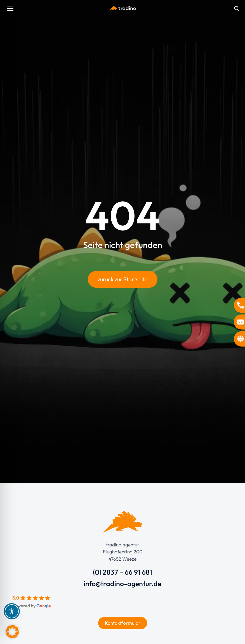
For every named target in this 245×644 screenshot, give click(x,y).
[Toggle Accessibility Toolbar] (12, 611)
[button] (12, 632)
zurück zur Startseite (123, 279)
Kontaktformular (123, 623)
